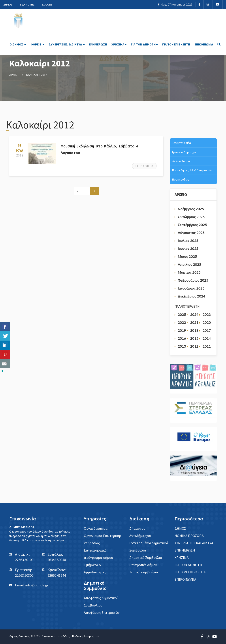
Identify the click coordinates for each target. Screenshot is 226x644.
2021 (194, 322)
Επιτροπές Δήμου (143, 565)
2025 (182, 314)
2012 (194, 346)
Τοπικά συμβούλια (144, 572)
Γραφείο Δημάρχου (185, 152)
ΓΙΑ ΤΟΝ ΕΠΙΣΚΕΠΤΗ (176, 44)
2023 (207, 314)
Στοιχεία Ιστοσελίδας (56, 636)
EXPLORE (47, 5)
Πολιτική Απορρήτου (86, 636)
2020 (207, 322)
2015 (194, 338)
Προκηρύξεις (181, 179)
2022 (182, 322)
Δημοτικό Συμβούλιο (146, 557)
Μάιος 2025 (187, 256)
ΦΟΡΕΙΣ (37, 44)
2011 (207, 346)
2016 (182, 338)
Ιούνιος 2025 (188, 248)
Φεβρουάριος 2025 (193, 280)
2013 (182, 346)
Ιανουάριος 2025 (191, 288)
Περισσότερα (144, 166)
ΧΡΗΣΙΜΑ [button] (119, 44)
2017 (207, 330)
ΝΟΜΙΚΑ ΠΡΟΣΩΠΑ (189, 536)
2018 (194, 330)
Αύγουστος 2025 (191, 233)
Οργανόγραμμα (96, 528)
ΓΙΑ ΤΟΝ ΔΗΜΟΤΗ (188, 565)
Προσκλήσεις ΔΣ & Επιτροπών (192, 170)
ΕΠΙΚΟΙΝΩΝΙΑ (204, 44)
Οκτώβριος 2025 (191, 217)
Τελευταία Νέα (182, 143)
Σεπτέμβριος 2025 (192, 225)
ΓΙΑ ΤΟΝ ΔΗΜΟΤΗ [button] (144, 44)
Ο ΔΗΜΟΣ (18, 44)
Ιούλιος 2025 (188, 240)
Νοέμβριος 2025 (191, 209)
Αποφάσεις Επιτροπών (102, 612)
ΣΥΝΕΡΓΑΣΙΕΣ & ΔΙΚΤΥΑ (67, 44)
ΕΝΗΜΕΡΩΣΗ (98, 44)
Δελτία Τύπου (181, 161)
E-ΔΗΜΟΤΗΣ (27, 5)
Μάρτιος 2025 (189, 272)
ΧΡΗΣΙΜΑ (182, 557)
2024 (194, 314)
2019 (182, 330)
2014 (207, 338)
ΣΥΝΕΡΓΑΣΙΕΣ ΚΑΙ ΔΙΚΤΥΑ (194, 543)
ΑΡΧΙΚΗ (14, 75)
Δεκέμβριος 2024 (192, 296)
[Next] (78, 191)
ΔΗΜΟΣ (8, 5)
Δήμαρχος (137, 528)
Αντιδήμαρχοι (140, 536)
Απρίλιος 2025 (190, 264)
